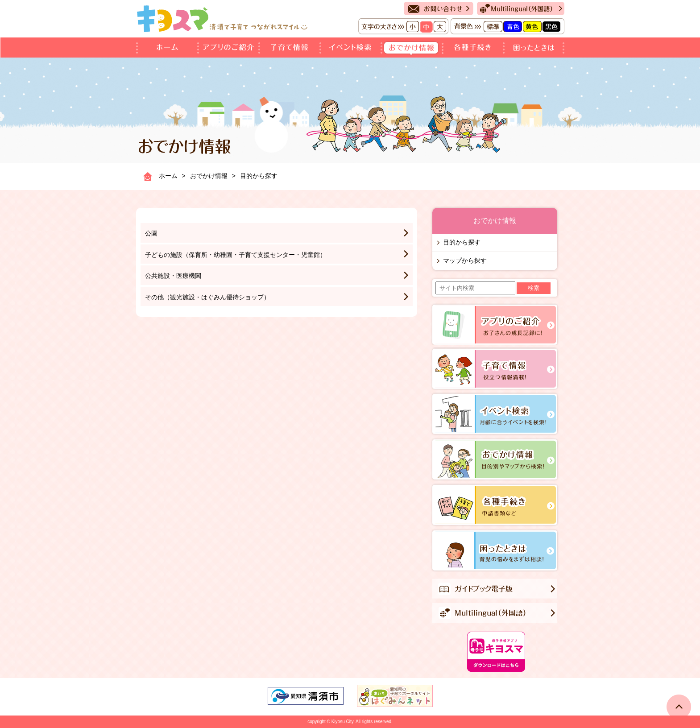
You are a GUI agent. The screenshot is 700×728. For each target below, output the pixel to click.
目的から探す (462, 242)
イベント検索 (352, 48)
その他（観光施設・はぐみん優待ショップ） (207, 297)
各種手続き (474, 48)
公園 (151, 233)
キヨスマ (222, 19)
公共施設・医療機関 (173, 276)
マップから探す (465, 261)
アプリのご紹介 (230, 48)
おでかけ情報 (413, 48)
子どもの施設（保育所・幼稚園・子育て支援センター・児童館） (236, 255)
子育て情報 (291, 48)
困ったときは (534, 48)
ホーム (168, 48)
